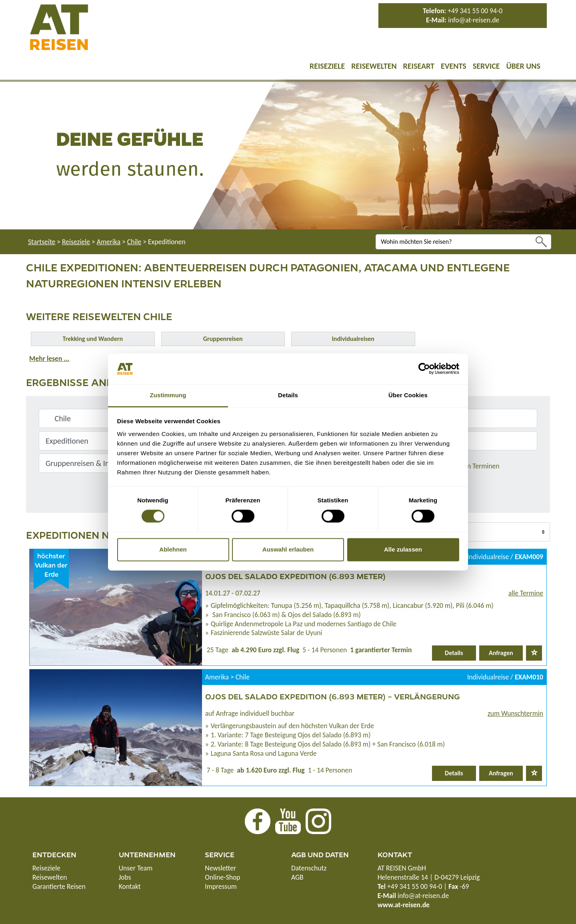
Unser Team (136, 868)
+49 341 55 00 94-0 (475, 11)
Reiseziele (327, 66)
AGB (297, 877)
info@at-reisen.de (474, 20)
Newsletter (220, 868)
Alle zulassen (403, 549)
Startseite (42, 242)
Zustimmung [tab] (168, 395)
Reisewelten (374, 66)
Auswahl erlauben (288, 549)
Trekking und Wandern (93, 339)
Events (454, 66)
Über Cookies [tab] (408, 395)
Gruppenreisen (223, 339)
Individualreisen (353, 339)
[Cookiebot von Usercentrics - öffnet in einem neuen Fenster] (424, 369)
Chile (134, 242)
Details (454, 653)
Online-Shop (222, 877)
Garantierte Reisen (59, 886)
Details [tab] (288, 395)
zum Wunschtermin (515, 713)
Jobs (125, 877)
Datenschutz (309, 868)
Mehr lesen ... (49, 358)
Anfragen (501, 653)
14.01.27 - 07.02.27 (233, 593)
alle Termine (526, 593)
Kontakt (130, 886)
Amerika (109, 242)
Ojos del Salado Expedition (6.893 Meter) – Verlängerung (333, 696)
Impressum (221, 886)
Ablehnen (173, 549)
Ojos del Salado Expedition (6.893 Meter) (295, 576)
